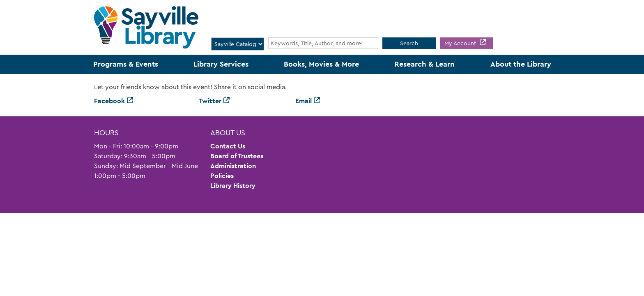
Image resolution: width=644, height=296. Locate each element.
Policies (222, 176)
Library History (233, 186)
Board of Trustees (237, 156)
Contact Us (228, 146)
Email (304, 101)
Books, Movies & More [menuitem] (321, 64)
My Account (461, 43)
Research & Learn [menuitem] (424, 64)
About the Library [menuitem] (521, 64)
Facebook (109, 101)
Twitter (210, 101)
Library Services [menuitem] (221, 64)
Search (409, 43)
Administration (233, 166)
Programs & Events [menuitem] (126, 64)
